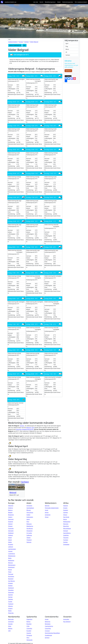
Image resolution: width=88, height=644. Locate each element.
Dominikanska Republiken (52, 633)
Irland (10, 538)
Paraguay (29, 635)
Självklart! (68, 71)
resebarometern (13, 42)
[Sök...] (35, 39)
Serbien (27, 42)
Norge (10, 570)
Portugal (11, 574)
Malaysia (29, 524)
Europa (21, 42)
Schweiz (10, 583)
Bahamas (48, 622)
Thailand (29, 540)
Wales (10, 611)
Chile (28, 626)
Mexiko (10, 628)
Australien (66, 619)
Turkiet (10, 602)
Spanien (11, 595)
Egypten (66, 510)
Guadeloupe (48, 635)
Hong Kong (30, 512)
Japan (28, 519)
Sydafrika (66, 535)
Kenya (65, 519)
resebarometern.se (10, 2)
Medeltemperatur (50, 2)
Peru (28, 638)
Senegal (66, 531)
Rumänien (11, 576)
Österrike (11, 613)
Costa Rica (48, 628)
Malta (10, 558)
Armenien (29, 506)
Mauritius (66, 526)
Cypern (10, 517)
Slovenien (11, 592)
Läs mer (36, 2)
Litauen (10, 551)
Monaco (10, 563)
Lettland (11, 547)
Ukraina (10, 606)
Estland (10, 524)
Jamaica (47, 638)
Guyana (29, 633)
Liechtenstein (12, 549)
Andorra (11, 508)
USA (9, 631)
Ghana (65, 515)
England (11, 522)
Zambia (65, 542)
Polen (10, 572)
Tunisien (66, 540)
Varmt (41, 2)
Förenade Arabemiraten (52, 508)
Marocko (66, 524)
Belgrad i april (30, 428)
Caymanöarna (49, 626)
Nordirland (11, 567)
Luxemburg (11, 554)
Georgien (11, 531)
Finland (10, 526)
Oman (47, 517)
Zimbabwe (66, 544)
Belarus (10, 510)
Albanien (11, 506)
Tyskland (11, 604)
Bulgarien (11, 515)
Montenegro (12, 565)
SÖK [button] (24, 45)
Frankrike (11, 528)
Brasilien (29, 624)
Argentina (29, 619)
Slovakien (11, 590)
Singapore (29, 531)
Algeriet (66, 506)
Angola (65, 508)
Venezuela (29, 640)
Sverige (10, 597)
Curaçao (47, 631)
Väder (59, 2)
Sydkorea (29, 535)
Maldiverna (30, 526)
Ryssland (11, 579)
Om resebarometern (81, 2)
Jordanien (48, 515)
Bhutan (29, 510)
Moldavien (11, 560)
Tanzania (66, 538)
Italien (10, 542)
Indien (28, 515)
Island (10, 540)
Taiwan (29, 538)
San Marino (11, 581)
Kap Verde (66, 517)
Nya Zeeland (67, 622)
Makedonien (12, 556)
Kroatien (11, 544)
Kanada (10, 624)
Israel (47, 510)
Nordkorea (30, 528)
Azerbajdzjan (30, 508)
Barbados (48, 624)
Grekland (11, 533)
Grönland (11, 622)
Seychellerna (67, 533)
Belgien (10, 512)
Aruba (47, 619)
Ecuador (29, 631)
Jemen (47, 512)
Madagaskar (67, 522)
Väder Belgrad (34, 42)
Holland (10, 535)
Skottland (11, 588)
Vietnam (29, 542)
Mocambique (67, 528)
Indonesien (30, 517)
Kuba (10, 626)
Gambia (66, 512)
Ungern (10, 608)
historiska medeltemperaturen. (25, 429)
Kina (28, 522)
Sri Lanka (29, 533)
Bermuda (11, 619)
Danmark (11, 519)
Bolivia (28, 622)
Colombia (29, 628)
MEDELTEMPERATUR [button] (15, 45)
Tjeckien (11, 599)
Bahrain (47, 506)
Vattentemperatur (68, 2)
